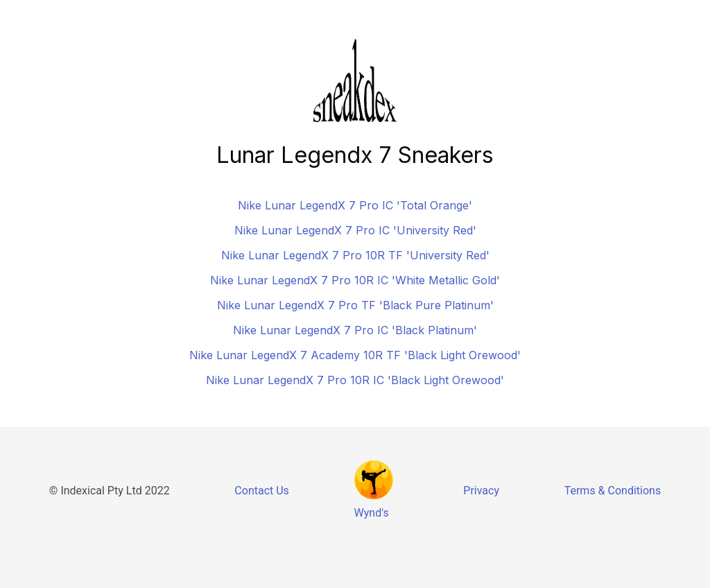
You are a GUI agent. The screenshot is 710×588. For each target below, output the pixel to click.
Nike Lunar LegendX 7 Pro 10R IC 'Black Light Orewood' (355, 380)
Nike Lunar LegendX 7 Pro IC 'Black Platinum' (355, 330)
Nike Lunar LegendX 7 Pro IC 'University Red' (355, 230)
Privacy (481, 491)
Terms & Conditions (613, 491)
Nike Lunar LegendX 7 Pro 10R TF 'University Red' (355, 255)
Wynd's (372, 513)
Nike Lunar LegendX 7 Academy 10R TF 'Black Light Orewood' (355, 355)
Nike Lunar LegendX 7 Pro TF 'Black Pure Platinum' (355, 305)
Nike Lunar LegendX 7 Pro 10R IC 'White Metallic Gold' (355, 280)
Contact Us (262, 491)
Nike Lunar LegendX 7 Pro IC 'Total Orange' (355, 205)
